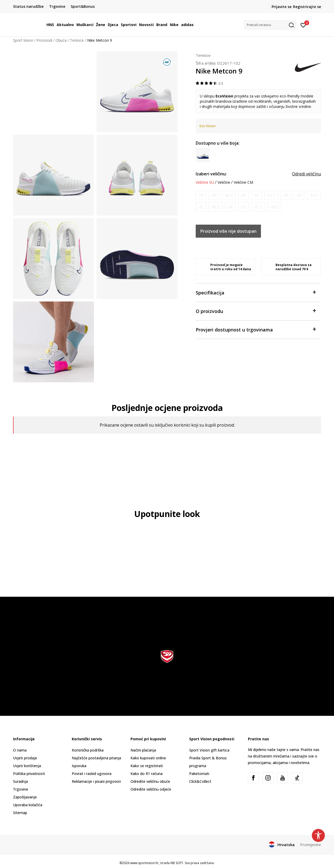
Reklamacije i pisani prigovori (96, 781)
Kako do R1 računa (147, 774)
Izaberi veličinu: (211, 174)
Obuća (61, 40)
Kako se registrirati (147, 766)
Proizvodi (44, 40)
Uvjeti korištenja (27, 766)
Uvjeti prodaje (25, 758)
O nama (20, 750)
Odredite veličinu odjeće (151, 789)
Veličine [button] (224, 182)
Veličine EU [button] (205, 182)
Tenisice (77, 40)
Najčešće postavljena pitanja (96, 758)
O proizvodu (256, 311)
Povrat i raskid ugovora (92, 774)
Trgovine (21, 789)
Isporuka (79, 766)
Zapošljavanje (25, 797)
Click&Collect (200, 781)
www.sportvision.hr (144, 863)
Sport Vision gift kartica (209, 750)
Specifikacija (256, 292)
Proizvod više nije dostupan (228, 231)
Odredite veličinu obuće (150, 781)
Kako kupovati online (148, 758)
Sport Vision (23, 40)
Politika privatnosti (29, 774)
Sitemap (20, 813)
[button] (270, 25)
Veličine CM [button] (243, 182)
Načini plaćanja (143, 750)
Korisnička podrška (88, 750)
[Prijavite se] (303, 25)
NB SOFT (177, 863)
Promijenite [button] (311, 845)
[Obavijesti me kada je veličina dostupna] (201, 195)
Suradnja (20, 781)
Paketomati (199, 774)
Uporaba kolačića (28, 805)
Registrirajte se (307, 7)
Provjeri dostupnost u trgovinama (256, 329)
